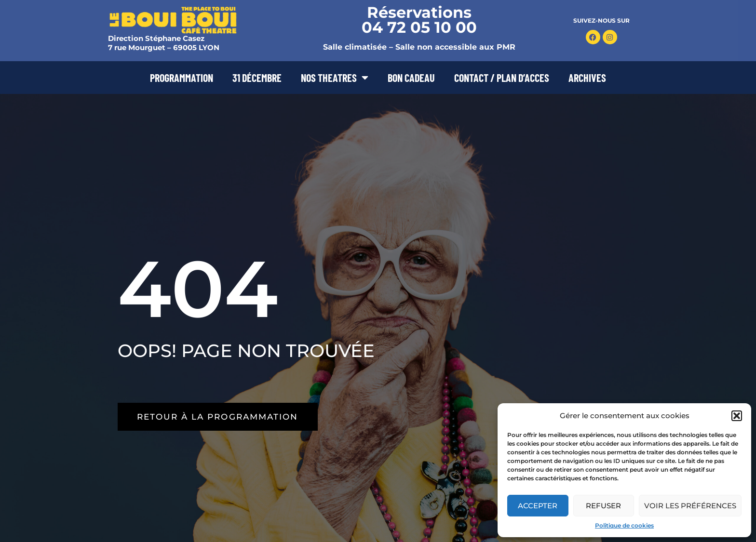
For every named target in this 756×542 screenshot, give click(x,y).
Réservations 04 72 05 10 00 (419, 20)
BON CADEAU (411, 78)
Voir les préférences (690, 506)
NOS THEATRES (335, 78)
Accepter (538, 506)
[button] (737, 416)
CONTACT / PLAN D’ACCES (502, 78)
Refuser (603, 506)
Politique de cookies (624, 525)
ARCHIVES (587, 78)
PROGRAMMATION (182, 78)
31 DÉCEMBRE (257, 78)
